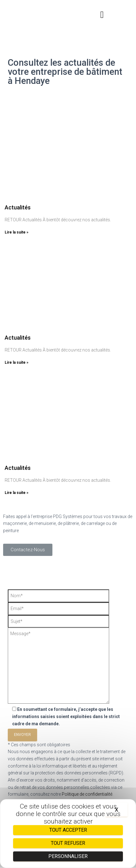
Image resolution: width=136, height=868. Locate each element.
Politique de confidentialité (87, 794)
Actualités (18, 207)
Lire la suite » (17, 232)
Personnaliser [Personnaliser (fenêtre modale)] (68, 856)
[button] (102, 15)
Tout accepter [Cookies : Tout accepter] (68, 830)
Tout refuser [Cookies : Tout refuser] (68, 843)
